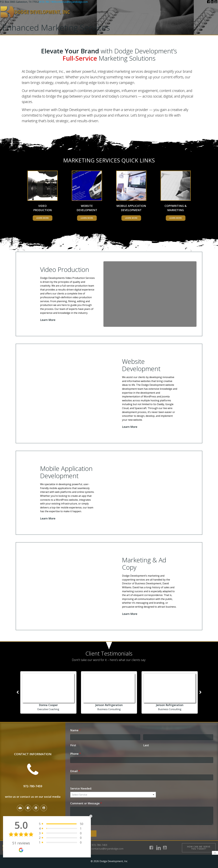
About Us (79, 12)
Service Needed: (81, 788)
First (73, 745)
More (105, 12)
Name (75, 730)
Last (146, 745)
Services (90, 12)
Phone (76, 754)
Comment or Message (86, 803)
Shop (98, 12)
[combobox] (113, 795)
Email (75, 771)
